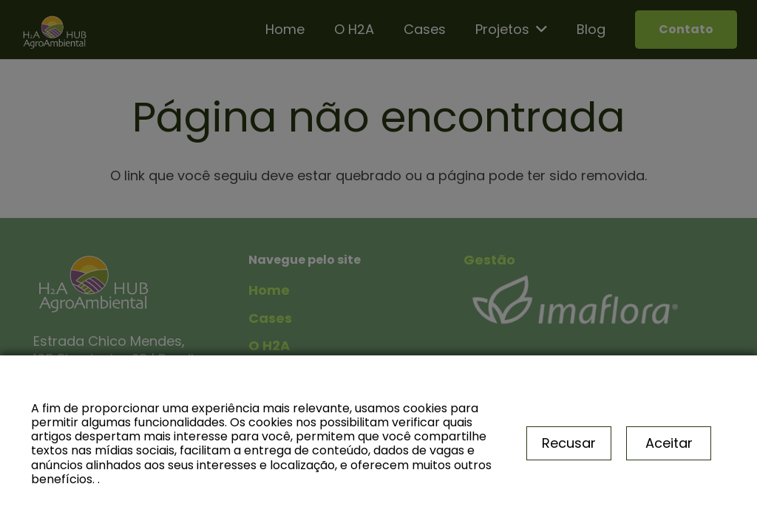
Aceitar (669, 443)
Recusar (569, 443)
